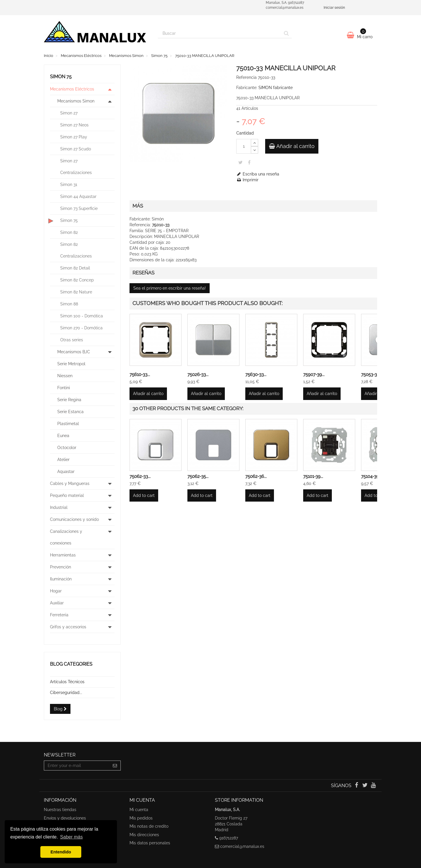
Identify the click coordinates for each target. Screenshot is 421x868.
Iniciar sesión (334, 8)
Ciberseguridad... (66, 693)
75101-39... (313, 476)
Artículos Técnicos (67, 682)
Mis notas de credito (149, 826)
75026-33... (198, 375)
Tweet (240, 162)
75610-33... (140, 375)
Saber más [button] (71, 837)
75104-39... (371, 476)
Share (249, 162)
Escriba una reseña (258, 174)
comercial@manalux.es (242, 846)
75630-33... (256, 375)
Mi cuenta (139, 810)
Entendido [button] (61, 852)
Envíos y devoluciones (65, 818)
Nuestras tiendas (60, 810)
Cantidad (245, 133)
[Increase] (255, 143)
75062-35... (198, 476)
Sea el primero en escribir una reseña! (170, 288)
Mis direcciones (144, 835)
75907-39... (314, 375)
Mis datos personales (150, 843)
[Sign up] (115, 766)
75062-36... (256, 476)
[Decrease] (255, 150)
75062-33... (140, 476)
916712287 (229, 838)
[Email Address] (77, 766)
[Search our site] (220, 33)
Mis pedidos (141, 818)
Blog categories (71, 664)
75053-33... (371, 375)
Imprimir (247, 180)
